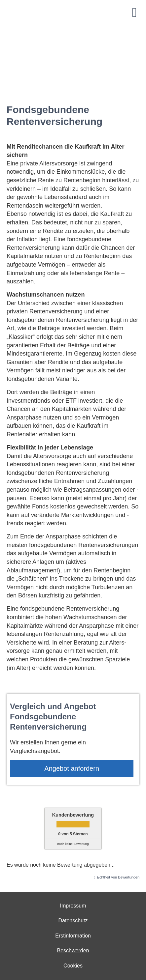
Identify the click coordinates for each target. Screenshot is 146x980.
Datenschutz (73, 921)
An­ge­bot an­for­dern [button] (72, 768)
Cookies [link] (73, 966)
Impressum (73, 906)
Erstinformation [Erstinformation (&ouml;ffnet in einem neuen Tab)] (73, 936)
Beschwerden (73, 951)
